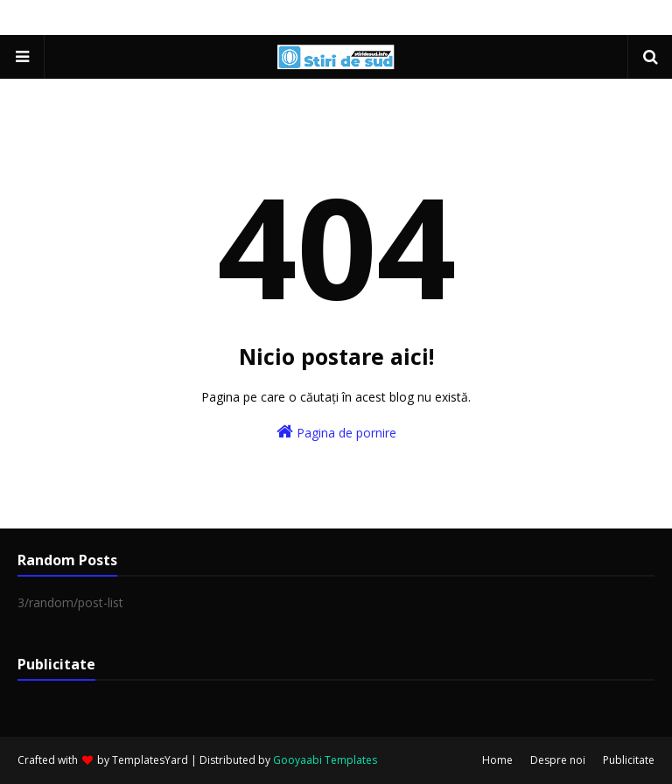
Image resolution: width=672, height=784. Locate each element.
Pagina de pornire (336, 432)
